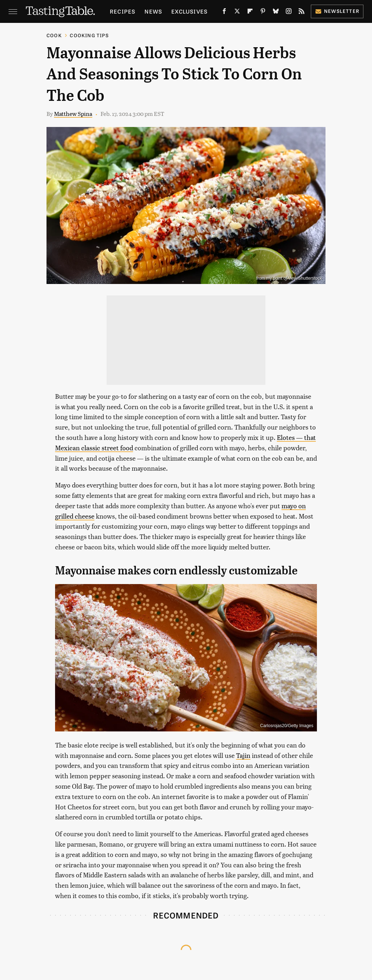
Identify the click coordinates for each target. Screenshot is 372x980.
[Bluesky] (276, 13)
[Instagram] (289, 13)
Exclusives (189, 11)
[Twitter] (237, 13)
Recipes (123, 11)
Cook (54, 35)
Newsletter (337, 11)
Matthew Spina (73, 114)
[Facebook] (224, 13)
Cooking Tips (89, 35)
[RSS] (302, 13)
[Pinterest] (263, 13)
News (153, 11)
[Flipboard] (250, 13)
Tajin (243, 755)
